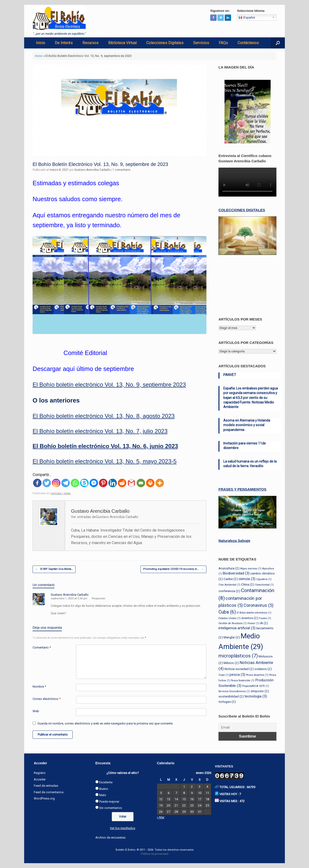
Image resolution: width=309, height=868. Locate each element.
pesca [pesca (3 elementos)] (237, 675)
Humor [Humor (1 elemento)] (253, 623)
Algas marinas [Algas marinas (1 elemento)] (251, 569)
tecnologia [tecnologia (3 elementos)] (256, 696)
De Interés (64, 43)
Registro (40, 773)
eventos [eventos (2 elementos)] (250, 618)
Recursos (90, 43)
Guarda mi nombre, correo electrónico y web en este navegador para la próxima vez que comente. (105, 723)
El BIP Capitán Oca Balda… (54, 569)
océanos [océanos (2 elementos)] (263, 669)
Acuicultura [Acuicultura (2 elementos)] (229, 568)
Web (36, 711)
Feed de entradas (46, 786)
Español (247, 18)
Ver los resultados (123, 828)
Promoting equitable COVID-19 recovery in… (173, 569)
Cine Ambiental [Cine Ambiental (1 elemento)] (229, 585)
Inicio (41, 43)
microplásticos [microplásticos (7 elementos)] (238, 656)
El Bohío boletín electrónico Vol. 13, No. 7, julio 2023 (100, 431)
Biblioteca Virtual (122, 43)
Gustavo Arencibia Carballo (92, 170)
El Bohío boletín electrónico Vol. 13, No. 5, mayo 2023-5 (105, 461)
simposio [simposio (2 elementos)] (260, 691)
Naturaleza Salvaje (234, 541)
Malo (103, 795)
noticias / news (61, 493)
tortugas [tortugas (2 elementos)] (227, 702)
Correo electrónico (47, 699)
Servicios (201, 43)
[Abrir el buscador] (278, 43)
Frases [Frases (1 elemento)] (265, 618)
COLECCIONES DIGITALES (242, 210)
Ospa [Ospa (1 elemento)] (224, 675)
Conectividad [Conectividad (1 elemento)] (264, 585)
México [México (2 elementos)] (231, 663)
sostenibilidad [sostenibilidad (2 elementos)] (231, 696)
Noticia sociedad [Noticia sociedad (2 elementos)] (239, 669)
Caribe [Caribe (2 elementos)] (231, 579)
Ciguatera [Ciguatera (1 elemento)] (264, 579)
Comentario (42, 647)
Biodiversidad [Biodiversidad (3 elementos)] (236, 573)
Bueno (104, 789)
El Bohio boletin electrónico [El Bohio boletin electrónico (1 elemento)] (254, 613)
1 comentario (121, 170)
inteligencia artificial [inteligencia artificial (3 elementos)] (237, 628)
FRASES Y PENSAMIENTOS (242, 489)
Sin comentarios (111, 808)
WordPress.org (44, 798)
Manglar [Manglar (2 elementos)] (232, 637)
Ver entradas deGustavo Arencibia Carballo (105, 517)
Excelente (106, 782)
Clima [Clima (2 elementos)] (248, 584)
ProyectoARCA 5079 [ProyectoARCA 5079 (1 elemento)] (256, 686)
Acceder (40, 779)
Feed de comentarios (49, 792)
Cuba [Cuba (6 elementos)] (227, 612)
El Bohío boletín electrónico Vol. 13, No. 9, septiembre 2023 (109, 385)
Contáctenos (248, 43)
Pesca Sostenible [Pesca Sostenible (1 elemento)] (243, 680)
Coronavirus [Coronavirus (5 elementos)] (259, 605)
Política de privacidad (155, 854)
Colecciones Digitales (165, 43)
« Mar (161, 817)
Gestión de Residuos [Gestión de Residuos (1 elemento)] (233, 623)
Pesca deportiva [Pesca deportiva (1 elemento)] (257, 675)
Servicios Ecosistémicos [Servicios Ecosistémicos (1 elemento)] (234, 691)
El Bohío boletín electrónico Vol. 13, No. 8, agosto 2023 (104, 416)
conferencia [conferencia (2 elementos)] (229, 591)
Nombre (39, 687)
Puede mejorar (109, 802)
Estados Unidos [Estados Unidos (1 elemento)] (230, 618)
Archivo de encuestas (110, 837)
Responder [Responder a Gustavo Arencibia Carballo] (98, 598)
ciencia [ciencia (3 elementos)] (247, 579)
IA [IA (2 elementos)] (264, 623)
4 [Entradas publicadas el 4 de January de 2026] (207, 787)
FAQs (223, 43)
